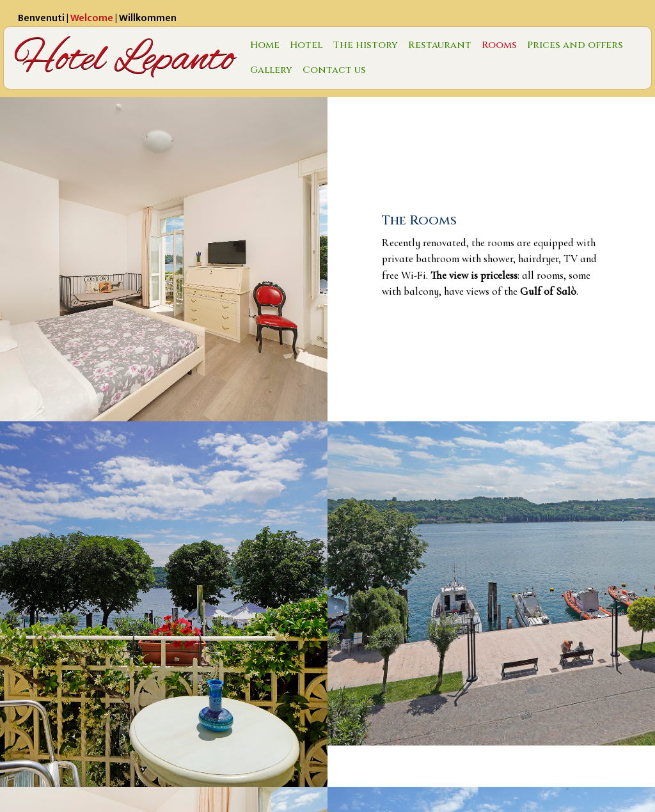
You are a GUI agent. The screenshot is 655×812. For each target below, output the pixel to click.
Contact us (334, 70)
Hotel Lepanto (124, 58)
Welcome (92, 18)
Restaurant (440, 45)
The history (365, 45)
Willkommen (148, 18)
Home (265, 45)
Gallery (271, 70)
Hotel (306, 45)
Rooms (499, 45)
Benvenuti (41, 18)
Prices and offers (575, 45)
